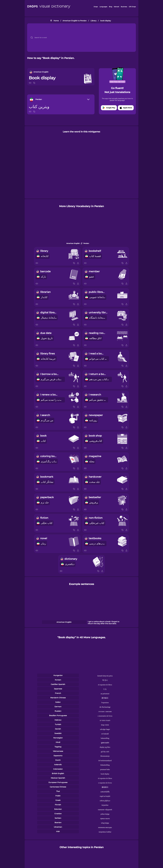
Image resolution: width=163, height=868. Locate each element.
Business (124, 7)
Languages (103, 7)
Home (56, 21)
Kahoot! (116, 7)
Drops (96, 7)
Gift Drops (132, 7)
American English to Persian (75, 21)
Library (94, 21)
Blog (111, 7)
